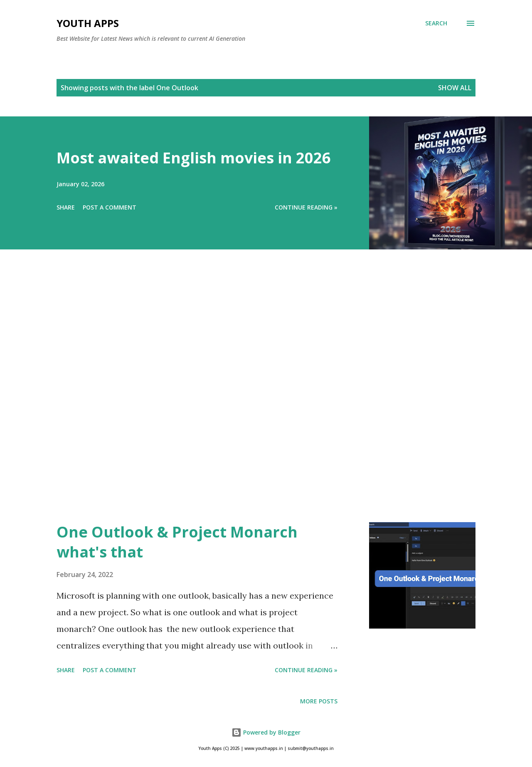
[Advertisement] (249, 397)
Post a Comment (110, 207)
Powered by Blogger (266, 732)
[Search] (436, 23)
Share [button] (66, 207)
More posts (319, 701)
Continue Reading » (306, 207)
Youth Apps (88, 23)
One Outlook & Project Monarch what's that (177, 542)
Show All (455, 88)
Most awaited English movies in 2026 (194, 158)
